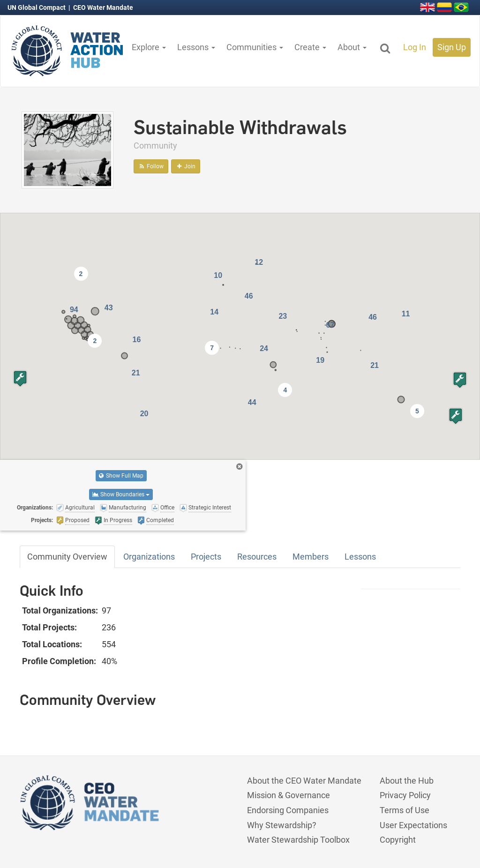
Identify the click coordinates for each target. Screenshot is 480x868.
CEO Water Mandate (103, 7)
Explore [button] (149, 47)
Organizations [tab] (149, 557)
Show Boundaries (121, 494)
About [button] (352, 47)
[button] (460, 380)
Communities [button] (255, 47)
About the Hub (407, 781)
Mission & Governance (289, 795)
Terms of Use (405, 810)
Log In (415, 47)
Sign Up (452, 47)
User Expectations (413, 825)
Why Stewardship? (282, 825)
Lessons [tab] (360, 557)
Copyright (398, 840)
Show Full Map (121, 476)
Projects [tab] (206, 557)
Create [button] (310, 47)
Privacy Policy (405, 795)
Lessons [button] (196, 47)
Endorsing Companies (288, 810)
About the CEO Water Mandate (304, 781)
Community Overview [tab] (67, 557)
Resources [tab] (257, 557)
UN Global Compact (37, 7)
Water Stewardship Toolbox (298, 840)
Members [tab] (311, 557)
